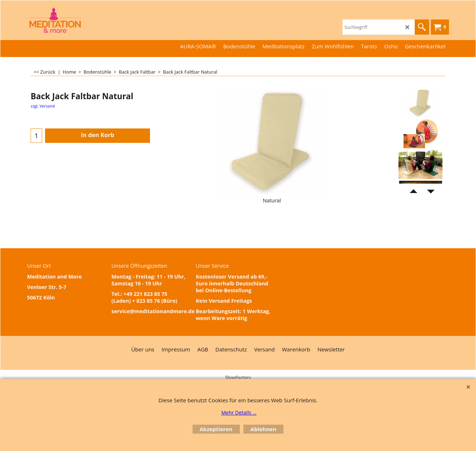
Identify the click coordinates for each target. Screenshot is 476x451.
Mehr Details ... (239, 413)
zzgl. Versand (43, 106)
